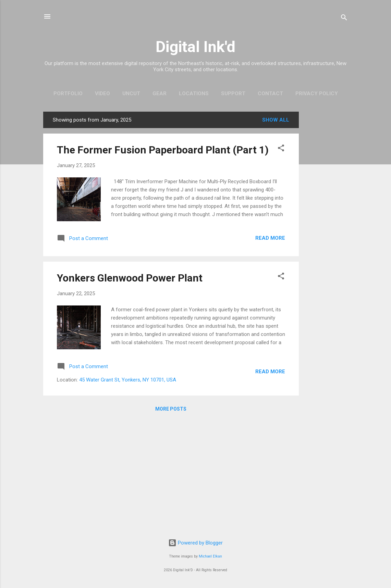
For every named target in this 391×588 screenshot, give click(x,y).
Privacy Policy (317, 93)
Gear (160, 93)
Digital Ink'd (195, 47)
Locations (194, 93)
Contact (270, 93)
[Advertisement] (326, 214)
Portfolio (68, 93)
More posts (171, 409)
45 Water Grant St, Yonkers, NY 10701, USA (128, 380)
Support (233, 93)
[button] (281, 149)
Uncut (131, 93)
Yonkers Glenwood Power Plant (130, 278)
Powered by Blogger (195, 543)
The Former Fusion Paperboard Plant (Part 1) (163, 150)
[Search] (344, 19)
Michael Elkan (210, 556)
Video (102, 93)
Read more (270, 238)
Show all (276, 120)
